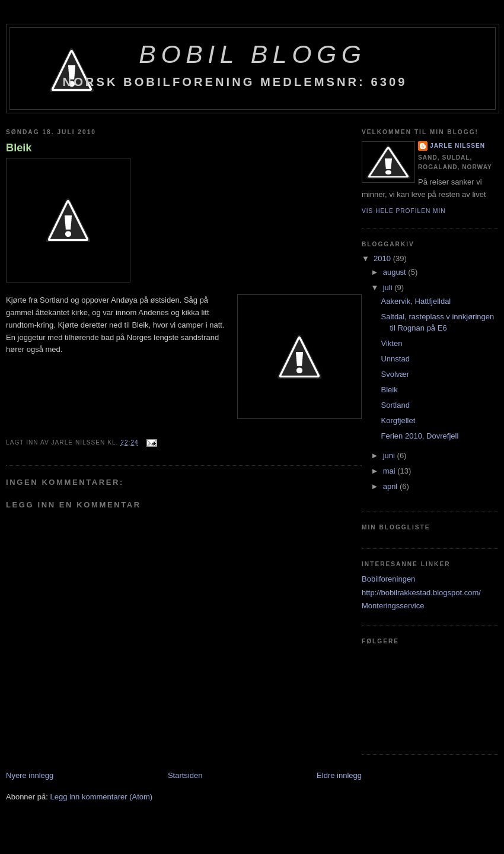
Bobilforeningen (388, 579)
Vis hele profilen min (404, 211)
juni (390, 455)
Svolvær (395, 374)
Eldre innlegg (339, 775)
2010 (383, 258)
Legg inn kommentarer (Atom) (101, 797)
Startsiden (185, 775)
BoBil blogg (252, 54)
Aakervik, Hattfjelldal (416, 301)
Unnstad (395, 359)
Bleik (19, 148)
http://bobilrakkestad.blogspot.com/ (421, 593)
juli (389, 288)
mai (390, 471)
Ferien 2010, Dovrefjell (420, 436)
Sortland (395, 405)
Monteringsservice (393, 606)
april (391, 486)
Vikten (391, 343)
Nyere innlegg (30, 775)
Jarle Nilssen (457, 146)
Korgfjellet (398, 420)
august (396, 272)
